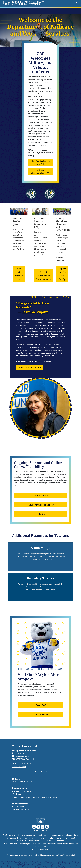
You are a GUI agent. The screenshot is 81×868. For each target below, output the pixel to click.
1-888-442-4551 (19, 767)
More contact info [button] (41, 772)
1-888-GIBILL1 (28, 764)
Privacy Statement (40, 849)
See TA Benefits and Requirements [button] (43, 276)
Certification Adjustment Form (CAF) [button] (41, 171)
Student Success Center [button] (41, 505)
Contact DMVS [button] (40, 714)
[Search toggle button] (77, 3)
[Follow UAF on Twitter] (47, 827)
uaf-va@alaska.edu (21, 756)
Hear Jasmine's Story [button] (29, 367)
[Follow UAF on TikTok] (43, 827)
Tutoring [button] (40, 514)
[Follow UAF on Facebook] (34, 827)
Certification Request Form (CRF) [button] (41, 162)
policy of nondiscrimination (56, 838)
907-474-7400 (21, 753)
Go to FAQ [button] (41, 705)
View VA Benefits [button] (19, 274)
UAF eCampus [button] (41, 495)
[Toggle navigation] (4, 11)
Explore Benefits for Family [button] (62, 274)
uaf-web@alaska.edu (65, 855)
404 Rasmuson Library (21, 791)
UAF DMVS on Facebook (23, 759)
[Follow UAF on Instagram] (38, 827)
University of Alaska (15, 835)
